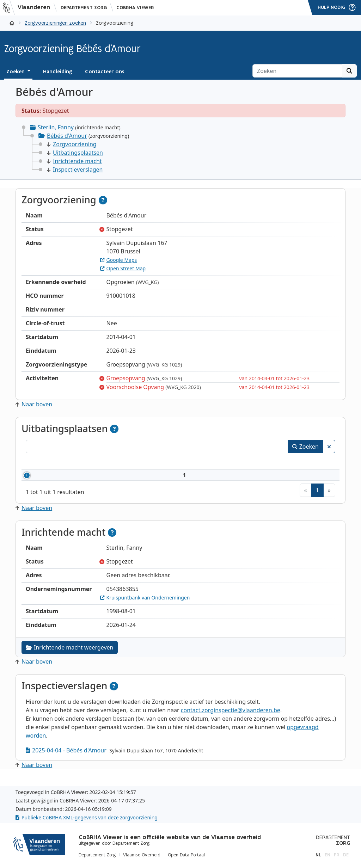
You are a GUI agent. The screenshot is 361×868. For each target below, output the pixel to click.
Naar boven (34, 404)
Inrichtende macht (74, 161)
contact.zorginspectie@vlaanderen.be (231, 719)
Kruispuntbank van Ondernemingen (145, 606)
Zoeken (305, 447)
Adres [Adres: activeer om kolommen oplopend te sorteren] (175, 462)
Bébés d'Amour (67, 136)
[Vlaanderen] (29, 7)
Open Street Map (123, 268)
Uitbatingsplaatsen (75, 153)
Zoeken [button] (16, 72)
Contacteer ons (105, 72)
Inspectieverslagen (75, 170)
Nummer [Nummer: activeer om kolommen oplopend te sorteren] (46, 462)
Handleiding (58, 72)
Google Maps (119, 260)
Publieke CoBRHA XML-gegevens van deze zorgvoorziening (87, 817)
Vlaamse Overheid (142, 855)
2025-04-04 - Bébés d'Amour (66, 759)
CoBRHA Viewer (135, 8)
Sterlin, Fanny (56, 127)
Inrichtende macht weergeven (70, 656)
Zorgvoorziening (72, 144)
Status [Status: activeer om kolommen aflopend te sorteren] (308, 462)
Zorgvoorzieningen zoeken (55, 23)
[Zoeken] (297, 71)
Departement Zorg (84, 8)
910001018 (56, 479)
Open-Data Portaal (186, 855)
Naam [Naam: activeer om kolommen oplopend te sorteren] (94, 462)
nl (318, 855)
